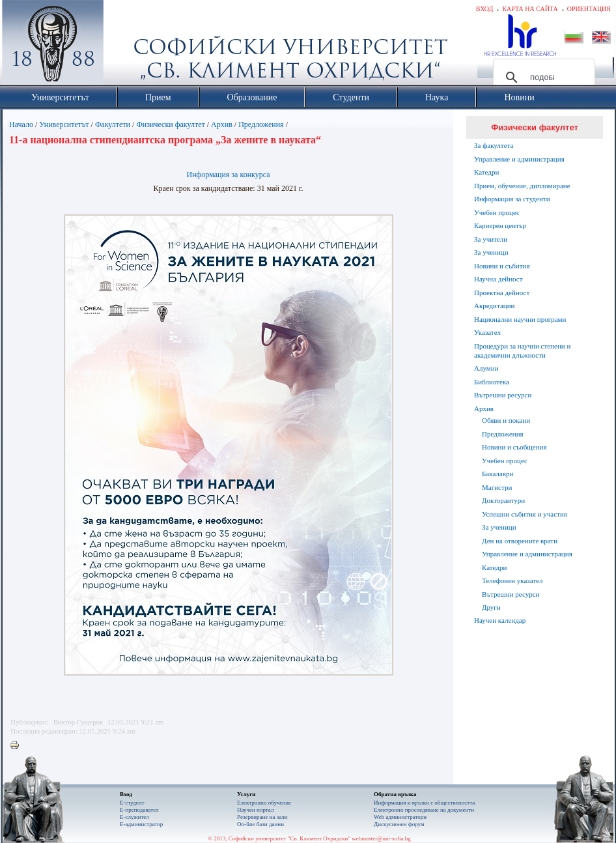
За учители (491, 239)
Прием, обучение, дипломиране (522, 186)
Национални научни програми (520, 319)
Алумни (486, 368)
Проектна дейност (502, 293)
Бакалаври (497, 474)
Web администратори (400, 817)
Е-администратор (141, 824)
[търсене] (542, 78)
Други (491, 607)
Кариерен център (500, 225)
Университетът (64, 124)
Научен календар (500, 620)
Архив (222, 124)
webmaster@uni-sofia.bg (381, 838)
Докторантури (503, 500)
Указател (487, 332)
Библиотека (492, 382)
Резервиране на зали (262, 817)
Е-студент (132, 803)
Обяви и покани (506, 420)
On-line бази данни (260, 824)
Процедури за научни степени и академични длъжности (522, 350)
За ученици (491, 252)
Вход (485, 9)
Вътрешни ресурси (503, 395)
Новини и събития (502, 266)
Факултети (113, 124)
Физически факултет (170, 124)
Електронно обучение (264, 803)
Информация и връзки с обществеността (424, 803)
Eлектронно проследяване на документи (424, 810)
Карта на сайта (530, 9)
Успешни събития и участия (525, 514)
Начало (21, 124)
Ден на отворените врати (520, 541)
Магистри (497, 487)
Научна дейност (498, 279)
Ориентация (589, 9)
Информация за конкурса (228, 175)
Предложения (261, 124)
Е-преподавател (139, 810)
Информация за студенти (512, 199)
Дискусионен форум (399, 824)
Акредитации (495, 306)
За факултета (494, 145)
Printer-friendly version (18, 746)
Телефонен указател (512, 580)
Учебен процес (497, 212)
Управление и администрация (519, 159)
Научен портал (255, 810)
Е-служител (134, 817)
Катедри (486, 172)
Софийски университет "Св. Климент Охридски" (126, 46)
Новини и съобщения (514, 447)
